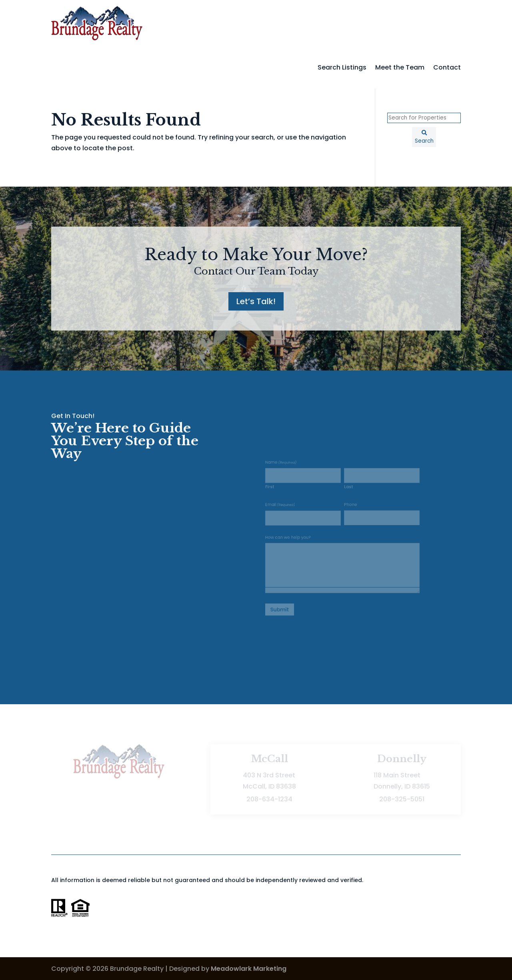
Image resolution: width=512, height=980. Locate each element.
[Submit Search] (424, 137)
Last (348, 493)
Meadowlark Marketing (249, 969)
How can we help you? (294, 537)
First (279, 493)
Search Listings (342, 67)
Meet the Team (400, 67)
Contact (447, 67)
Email (288, 509)
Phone (349, 509)
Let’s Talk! (256, 301)
